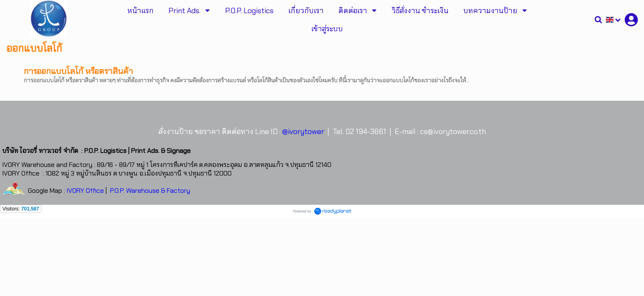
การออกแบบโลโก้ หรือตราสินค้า (78, 71)
